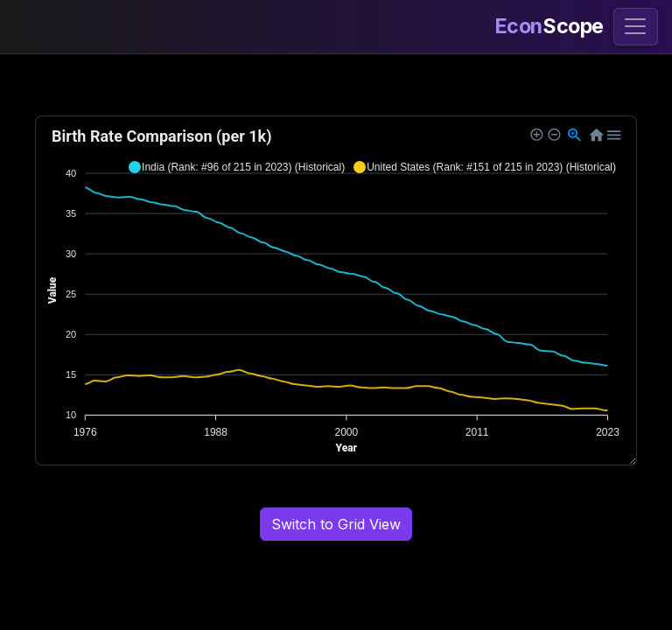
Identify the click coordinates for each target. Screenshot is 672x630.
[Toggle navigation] (636, 27)
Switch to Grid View (336, 524)
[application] (336, 290)
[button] (237, 167)
